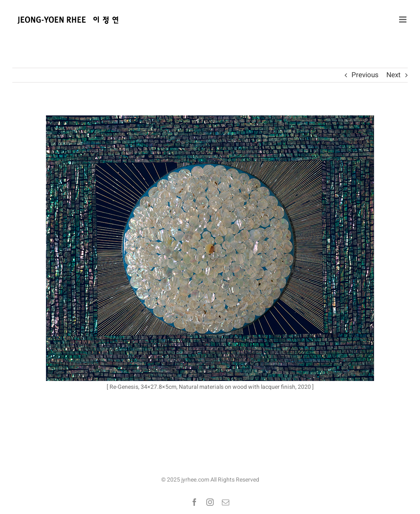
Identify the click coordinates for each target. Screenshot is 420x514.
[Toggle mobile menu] (403, 20)
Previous (365, 75)
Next (394, 75)
